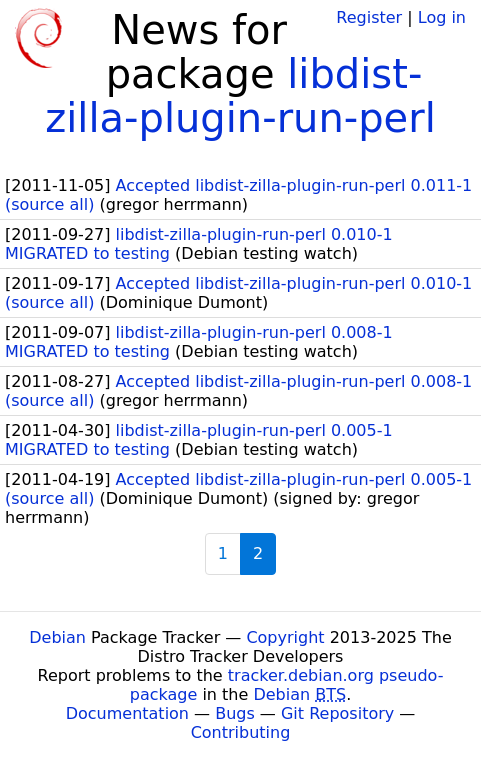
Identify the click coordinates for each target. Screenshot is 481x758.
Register (369, 17)
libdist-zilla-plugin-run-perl (240, 96)
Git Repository (337, 713)
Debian (57, 637)
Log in (442, 17)
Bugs (235, 713)
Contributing (241, 732)
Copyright (285, 637)
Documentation (127, 713)
